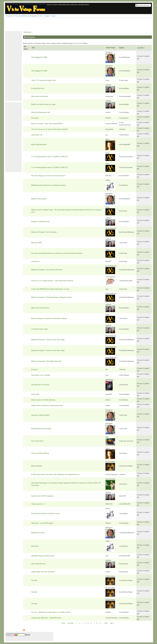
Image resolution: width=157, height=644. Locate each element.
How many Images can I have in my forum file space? (48, 176)
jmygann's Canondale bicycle (40, 221)
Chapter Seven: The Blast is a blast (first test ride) (47, 406)
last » (112, 623)
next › (106, 623)
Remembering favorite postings (41, 429)
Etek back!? (35, 546)
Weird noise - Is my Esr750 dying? (42, 523)
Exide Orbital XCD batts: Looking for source (46, 514)
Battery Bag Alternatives (39, 144)
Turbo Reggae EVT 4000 (39, 57)
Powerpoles (35, 118)
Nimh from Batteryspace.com (41, 112)
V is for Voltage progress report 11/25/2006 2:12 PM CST (49, 157)
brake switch (35, 394)
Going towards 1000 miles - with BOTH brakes (46, 618)
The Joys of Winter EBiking (40, 453)
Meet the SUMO (36, 243)
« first (63, 623)
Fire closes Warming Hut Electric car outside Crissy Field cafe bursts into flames (57, 253)
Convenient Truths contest (40, 329)
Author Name (110, 48)
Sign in (54, 16)
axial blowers (35, 261)
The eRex (34, 580)
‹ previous (70, 623)
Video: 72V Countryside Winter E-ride (43, 80)
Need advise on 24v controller (41, 375)
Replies (122, 48)
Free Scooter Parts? (37, 441)
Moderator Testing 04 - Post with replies (44, 232)
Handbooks (24, 16)
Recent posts (34, 16)
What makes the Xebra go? (40, 96)
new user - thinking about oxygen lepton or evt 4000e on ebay (51, 612)
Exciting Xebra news (38, 88)
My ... (41, 16)
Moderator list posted (38, 533)
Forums (8, 16)
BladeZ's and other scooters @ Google (43, 104)
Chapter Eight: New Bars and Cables (43, 572)
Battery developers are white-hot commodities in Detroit (49, 318)
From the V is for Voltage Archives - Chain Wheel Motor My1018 (52, 281)
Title (33, 48)
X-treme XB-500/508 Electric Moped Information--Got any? (50, 289)
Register (48, 16)
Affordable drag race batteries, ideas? (43, 556)
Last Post (142, 48)
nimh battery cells (37, 135)
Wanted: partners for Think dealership (43, 400)
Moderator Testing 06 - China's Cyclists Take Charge (48, 340)
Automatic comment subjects (40, 415)
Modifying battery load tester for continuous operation (48, 185)
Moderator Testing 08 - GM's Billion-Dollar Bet (46, 361)
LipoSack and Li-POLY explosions (42, 496)
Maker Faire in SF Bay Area (40, 308)
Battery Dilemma (37, 466)
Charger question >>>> (39, 504)
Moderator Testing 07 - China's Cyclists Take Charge (48, 350)
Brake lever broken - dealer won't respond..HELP (47, 124)
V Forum (16, 16)
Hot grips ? (35, 369)
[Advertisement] (46, 24)
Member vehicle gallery (39, 199)
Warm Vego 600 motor (38, 564)
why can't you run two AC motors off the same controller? (50, 129)
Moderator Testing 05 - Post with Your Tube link (47, 270)
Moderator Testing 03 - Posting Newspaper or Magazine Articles (52, 297)
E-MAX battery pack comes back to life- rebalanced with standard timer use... (56, 474)
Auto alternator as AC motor (40, 385)
